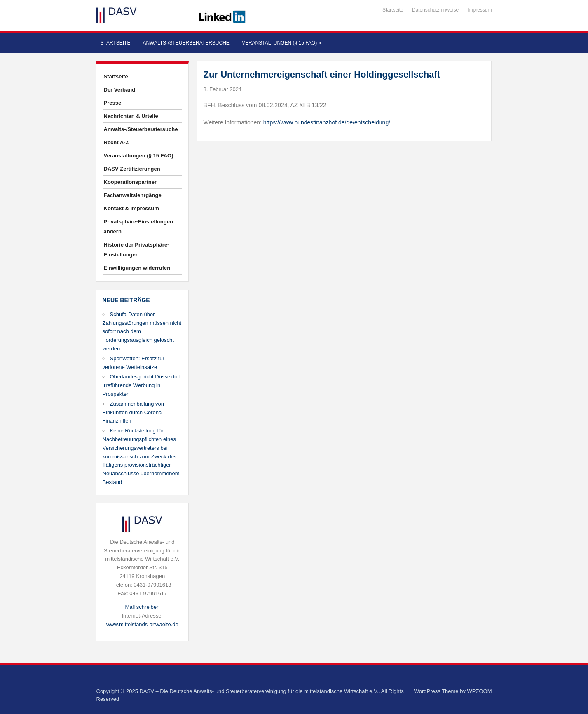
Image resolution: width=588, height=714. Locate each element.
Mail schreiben (142, 607)
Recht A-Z (116, 142)
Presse (113, 103)
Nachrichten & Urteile (131, 116)
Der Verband (120, 90)
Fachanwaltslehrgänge (133, 195)
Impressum (479, 10)
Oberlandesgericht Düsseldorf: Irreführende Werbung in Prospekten (143, 385)
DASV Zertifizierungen (132, 169)
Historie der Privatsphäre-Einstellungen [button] (137, 250)
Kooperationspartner (130, 182)
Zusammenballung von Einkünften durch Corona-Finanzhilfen (134, 412)
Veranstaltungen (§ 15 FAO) (281, 43)
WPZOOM (480, 691)
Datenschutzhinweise (435, 10)
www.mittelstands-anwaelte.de (142, 624)
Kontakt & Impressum (131, 208)
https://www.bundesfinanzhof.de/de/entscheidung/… (330, 122)
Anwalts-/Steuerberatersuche (186, 43)
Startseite (393, 10)
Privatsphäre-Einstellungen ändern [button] (138, 227)
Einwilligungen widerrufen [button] (137, 268)
